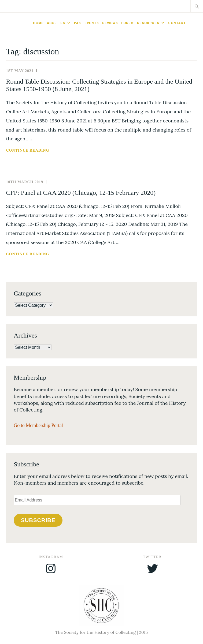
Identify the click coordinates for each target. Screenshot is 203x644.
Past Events (86, 23)
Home (38, 23)
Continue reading (41, 151)
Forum (128, 23)
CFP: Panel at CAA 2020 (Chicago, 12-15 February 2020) (81, 193)
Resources (148, 23)
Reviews (110, 23)
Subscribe (38, 520)
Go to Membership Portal (38, 425)
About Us (56, 23)
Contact (177, 23)
